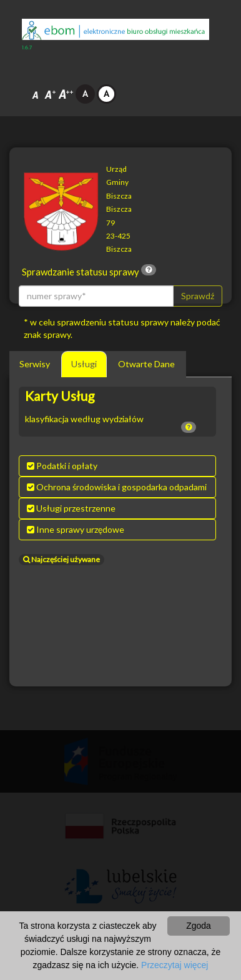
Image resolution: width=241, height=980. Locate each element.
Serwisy (35, 364)
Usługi (84, 364)
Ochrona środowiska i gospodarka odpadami (117, 487)
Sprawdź (198, 296)
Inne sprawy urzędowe (76, 529)
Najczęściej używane (61, 559)
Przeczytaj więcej (175, 965)
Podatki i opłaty (62, 466)
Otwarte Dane (146, 364)
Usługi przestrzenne (71, 508)
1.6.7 (27, 48)
